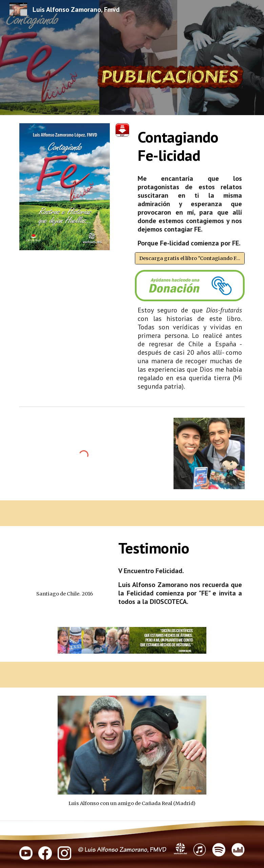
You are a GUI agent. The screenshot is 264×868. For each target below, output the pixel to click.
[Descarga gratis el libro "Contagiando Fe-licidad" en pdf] (190, 258)
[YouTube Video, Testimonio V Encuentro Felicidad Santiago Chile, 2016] (65, 560)
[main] (190, 146)
